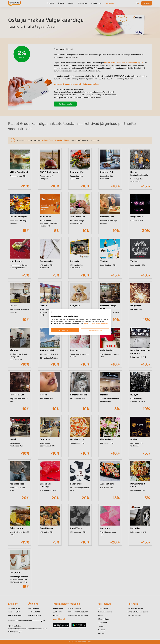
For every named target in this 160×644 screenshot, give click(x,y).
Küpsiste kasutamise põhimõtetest (96, 323)
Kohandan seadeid (95, 330)
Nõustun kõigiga (65, 330)
